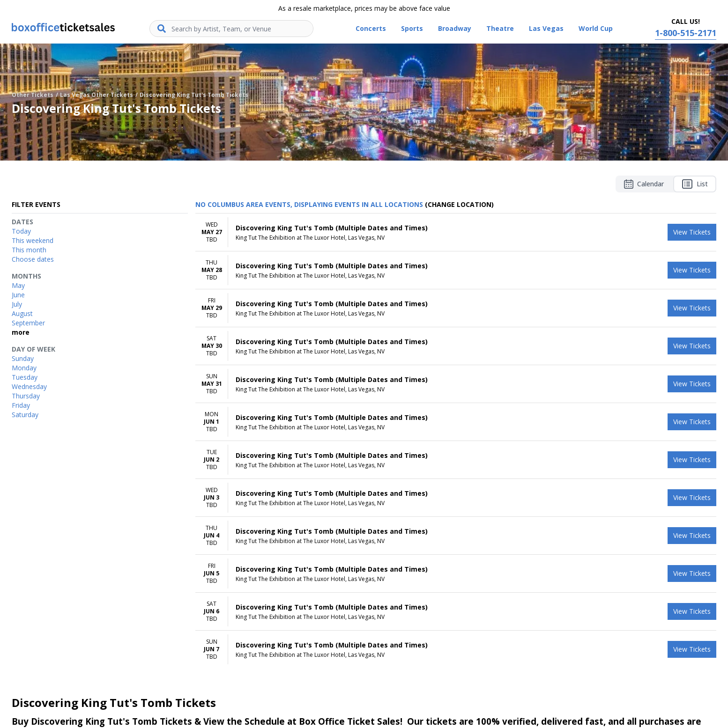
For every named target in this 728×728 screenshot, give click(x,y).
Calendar (644, 184)
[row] (456, 232)
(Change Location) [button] (459, 204)
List (695, 184)
